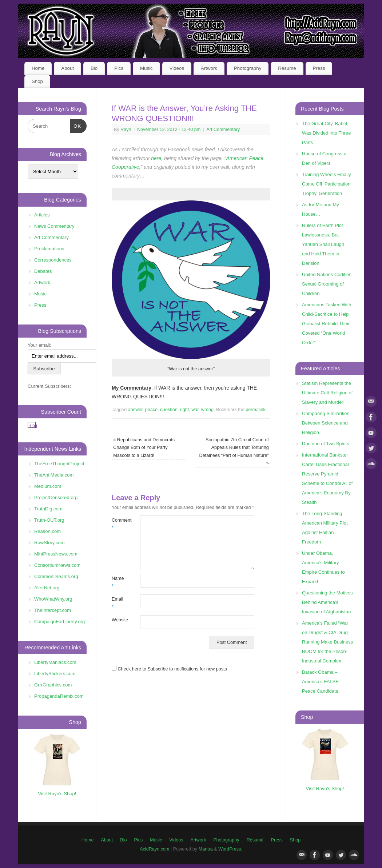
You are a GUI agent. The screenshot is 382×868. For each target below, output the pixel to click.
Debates (43, 271)
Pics (119, 68)
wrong (207, 410)
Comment (119, 524)
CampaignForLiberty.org (59, 622)
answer (135, 410)
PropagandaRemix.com (59, 696)
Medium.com (48, 486)
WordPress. (230, 849)
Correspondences (53, 260)
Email (118, 603)
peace (151, 410)
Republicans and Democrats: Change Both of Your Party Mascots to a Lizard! (144, 448)
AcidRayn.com (154, 849)
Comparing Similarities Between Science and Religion (326, 423)
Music (146, 68)
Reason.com (47, 531)
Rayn (126, 130)
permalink (256, 410)
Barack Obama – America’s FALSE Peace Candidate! (321, 682)
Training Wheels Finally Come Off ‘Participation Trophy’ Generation (327, 184)
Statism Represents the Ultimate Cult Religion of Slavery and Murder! (327, 393)
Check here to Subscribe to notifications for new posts (169, 669)
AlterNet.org (47, 588)
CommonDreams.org (56, 576)
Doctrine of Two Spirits (326, 444)
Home (38, 68)
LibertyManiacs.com (55, 662)
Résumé (287, 68)
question (169, 410)
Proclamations (49, 249)
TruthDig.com (48, 509)
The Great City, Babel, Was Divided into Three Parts (326, 133)
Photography (248, 68)
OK (76, 125)
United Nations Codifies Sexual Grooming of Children (327, 284)
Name (118, 582)
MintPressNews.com (56, 554)
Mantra (206, 849)
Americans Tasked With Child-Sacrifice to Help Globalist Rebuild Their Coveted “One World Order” (327, 324)
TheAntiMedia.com (54, 475)
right (185, 410)
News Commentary (54, 226)
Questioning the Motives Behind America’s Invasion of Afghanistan (327, 602)
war (195, 410)
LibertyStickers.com (55, 674)
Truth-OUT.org (49, 520)
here (156, 158)
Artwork (209, 68)
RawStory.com (49, 543)
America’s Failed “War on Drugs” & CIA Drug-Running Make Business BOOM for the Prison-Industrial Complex (327, 642)
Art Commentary (223, 130)
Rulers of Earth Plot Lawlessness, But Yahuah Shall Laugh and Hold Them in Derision (323, 244)
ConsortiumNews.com (57, 565)
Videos (177, 68)
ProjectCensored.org (56, 497)
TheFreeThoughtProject (59, 464)
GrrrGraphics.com (53, 685)
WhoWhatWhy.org (53, 599)
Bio (94, 68)
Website (119, 620)
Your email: (39, 345)
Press (319, 68)
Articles (42, 215)
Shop (37, 81)
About (67, 68)
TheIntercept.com (53, 610)
